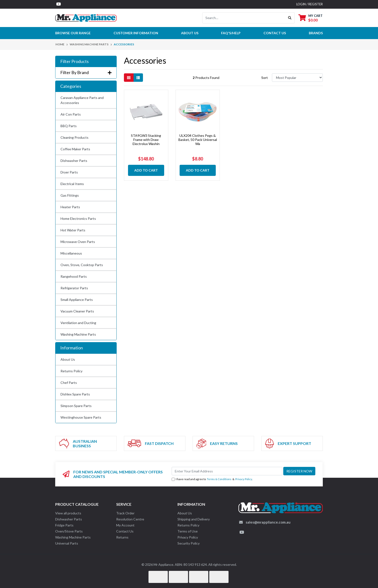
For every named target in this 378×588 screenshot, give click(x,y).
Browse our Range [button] (73, 33)
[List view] (138, 78)
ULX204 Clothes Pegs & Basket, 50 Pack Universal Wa (198, 140)
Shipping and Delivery (194, 519)
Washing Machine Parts (78, 334)
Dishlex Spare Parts (75, 394)
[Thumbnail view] (129, 78)
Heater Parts (70, 207)
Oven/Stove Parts (69, 531)
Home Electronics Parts (78, 218)
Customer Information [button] (136, 33)
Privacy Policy (244, 479)
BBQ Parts (69, 126)
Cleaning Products (74, 137)
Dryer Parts (69, 172)
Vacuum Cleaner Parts (77, 311)
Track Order (125, 513)
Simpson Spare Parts (76, 406)
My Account (125, 525)
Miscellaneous (71, 253)
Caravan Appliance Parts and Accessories (82, 100)
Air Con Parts (71, 114)
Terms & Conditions (219, 479)
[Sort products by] (297, 78)
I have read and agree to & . (212, 479)
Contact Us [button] (275, 33)
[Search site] (290, 18)
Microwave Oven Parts (78, 242)
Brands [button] (316, 33)
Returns (122, 537)
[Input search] (244, 18)
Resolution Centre (130, 519)
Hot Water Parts (73, 230)
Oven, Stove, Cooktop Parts (82, 265)
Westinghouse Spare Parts (81, 417)
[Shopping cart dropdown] (310, 18)
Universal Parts (67, 543)
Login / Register (310, 4)
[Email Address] (227, 471)
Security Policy (189, 543)
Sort (265, 78)
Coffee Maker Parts (75, 149)
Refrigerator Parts (74, 288)
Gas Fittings (70, 195)
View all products (68, 513)
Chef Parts (69, 383)
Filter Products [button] (74, 61)
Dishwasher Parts (74, 161)
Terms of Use (188, 531)
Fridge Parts (64, 525)
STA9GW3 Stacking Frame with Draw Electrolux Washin (146, 140)
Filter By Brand (86, 73)
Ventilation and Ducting (78, 323)
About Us (190, 33)
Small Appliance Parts (77, 300)
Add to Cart (146, 170)
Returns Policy (71, 371)
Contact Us (125, 531)
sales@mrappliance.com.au (268, 522)
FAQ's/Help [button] (231, 33)
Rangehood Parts (74, 276)
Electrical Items (72, 184)
